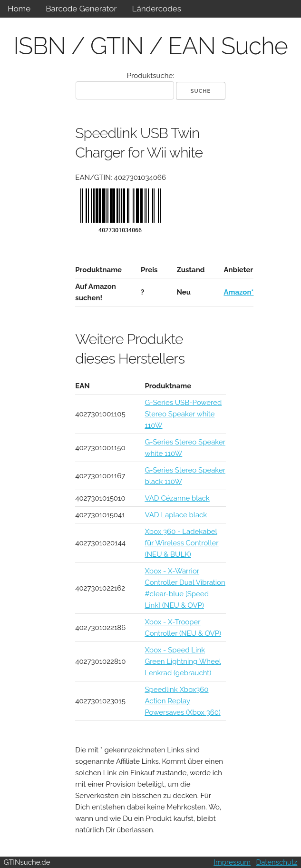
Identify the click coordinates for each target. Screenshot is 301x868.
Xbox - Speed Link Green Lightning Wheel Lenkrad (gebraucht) (183, 661)
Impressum (232, 862)
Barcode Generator (81, 9)
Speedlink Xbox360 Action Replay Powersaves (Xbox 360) (182, 701)
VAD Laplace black (176, 515)
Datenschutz (277, 862)
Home (19, 9)
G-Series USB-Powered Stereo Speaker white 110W (183, 414)
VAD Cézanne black (177, 498)
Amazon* (238, 292)
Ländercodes (156, 9)
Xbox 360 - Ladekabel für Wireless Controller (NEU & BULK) (181, 543)
